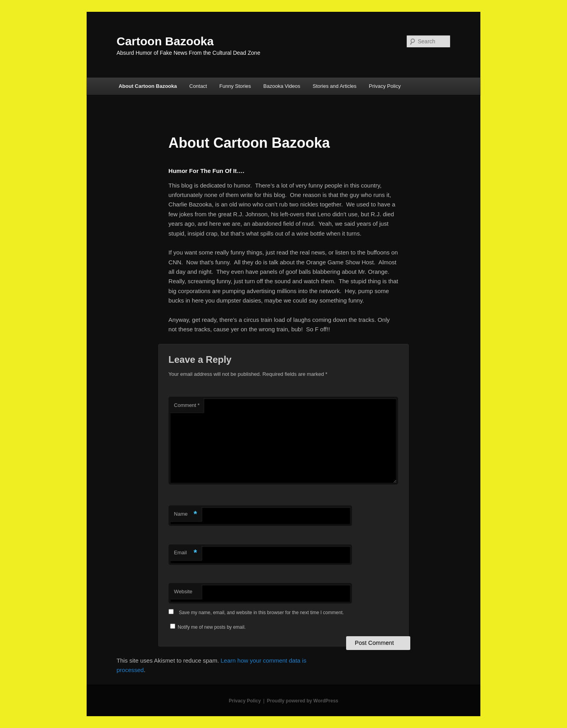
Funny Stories (235, 86)
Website (183, 591)
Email (186, 553)
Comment (187, 405)
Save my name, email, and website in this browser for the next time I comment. (261, 613)
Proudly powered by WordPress (303, 701)
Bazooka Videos (282, 86)
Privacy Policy (385, 86)
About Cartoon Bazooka (148, 86)
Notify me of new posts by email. (212, 627)
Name (186, 514)
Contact (198, 86)
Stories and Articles (334, 86)
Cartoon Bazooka (165, 41)
